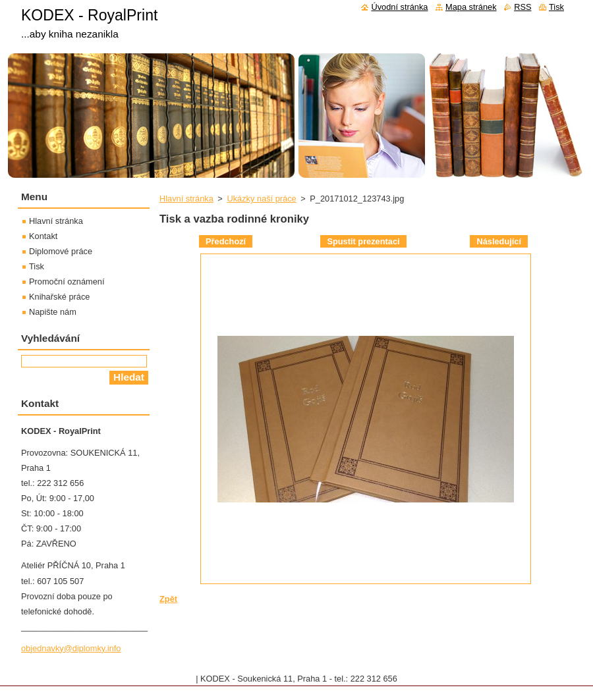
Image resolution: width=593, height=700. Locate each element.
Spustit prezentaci (363, 241)
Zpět (168, 599)
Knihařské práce (59, 297)
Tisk (37, 266)
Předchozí (226, 241)
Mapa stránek (471, 7)
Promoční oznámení (67, 282)
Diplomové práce (61, 251)
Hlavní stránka (186, 199)
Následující (499, 241)
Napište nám (53, 312)
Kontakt (43, 236)
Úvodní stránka (399, 7)
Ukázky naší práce (261, 199)
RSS (522, 7)
